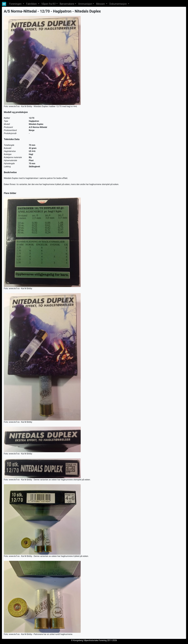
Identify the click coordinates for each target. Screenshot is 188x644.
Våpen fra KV (49, 4)
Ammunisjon (85, 4)
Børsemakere (67, 4)
